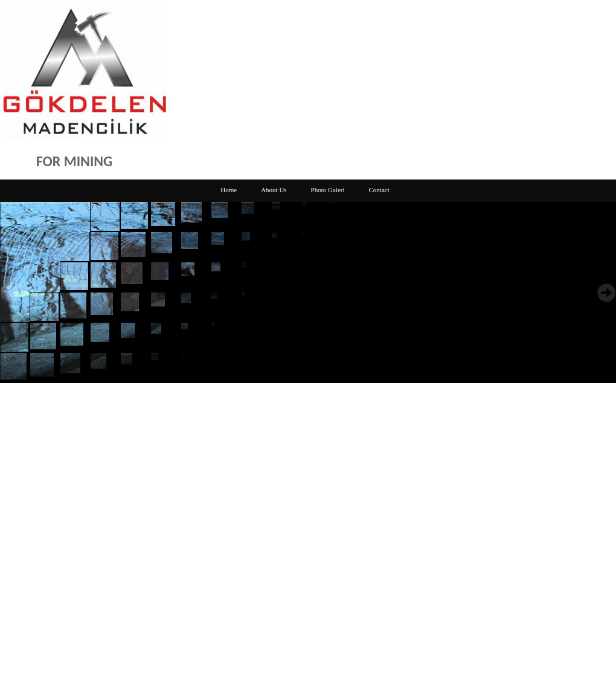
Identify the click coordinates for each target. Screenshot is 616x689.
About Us (274, 190)
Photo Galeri (328, 190)
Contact (379, 190)
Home (229, 190)
